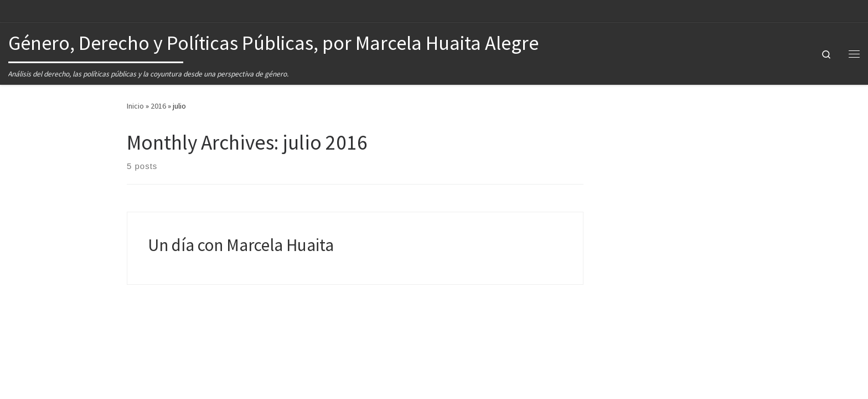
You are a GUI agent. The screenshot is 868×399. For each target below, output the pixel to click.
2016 (158, 106)
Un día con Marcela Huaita (241, 245)
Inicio (135, 106)
